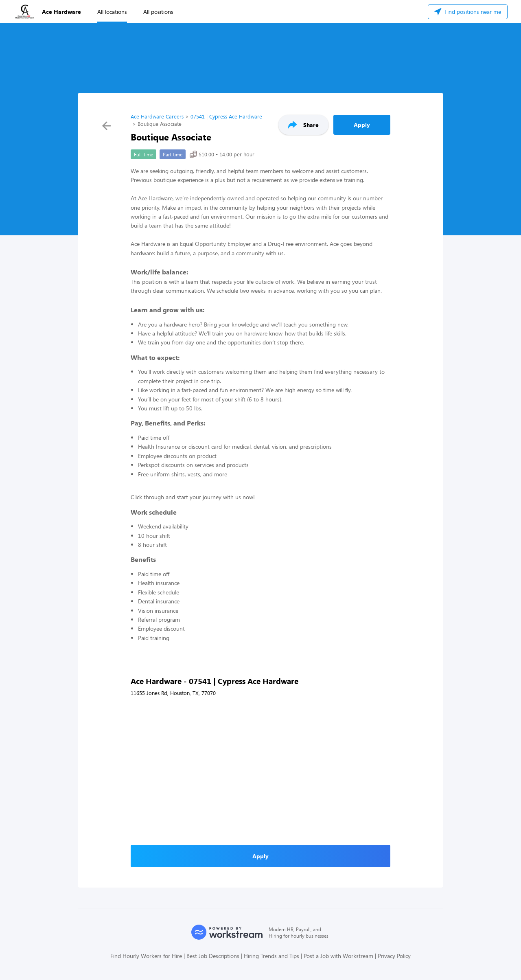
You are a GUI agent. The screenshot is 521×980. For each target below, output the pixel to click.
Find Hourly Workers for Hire (146, 956)
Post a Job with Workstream (338, 956)
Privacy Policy (394, 956)
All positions (158, 12)
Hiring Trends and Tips (271, 956)
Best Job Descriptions (213, 956)
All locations (112, 12)
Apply (362, 125)
